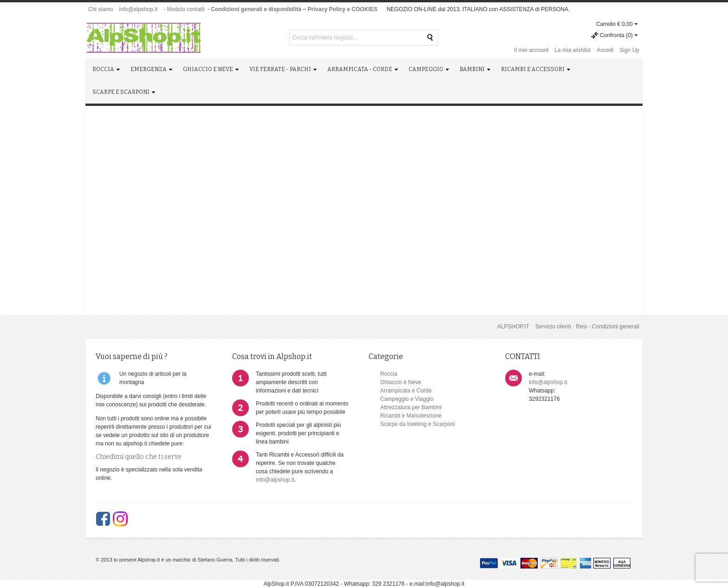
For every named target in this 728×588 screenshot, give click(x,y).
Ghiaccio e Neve (401, 382)
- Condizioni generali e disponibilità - (256, 9)
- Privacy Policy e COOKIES (341, 9)
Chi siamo (101, 9)
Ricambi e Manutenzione (411, 416)
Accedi (605, 50)
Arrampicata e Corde (406, 391)
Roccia (389, 374)
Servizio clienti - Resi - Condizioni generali (587, 327)
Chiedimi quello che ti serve (139, 457)
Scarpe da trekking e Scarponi (418, 424)
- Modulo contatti (184, 9)
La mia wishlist (572, 50)
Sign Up (629, 50)
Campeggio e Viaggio (407, 399)
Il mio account (531, 50)
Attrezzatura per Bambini (411, 407)
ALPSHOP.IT (513, 327)
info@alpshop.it (138, 9)
